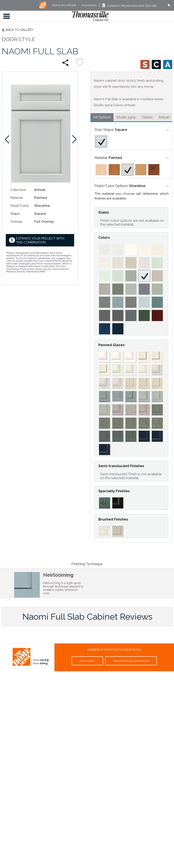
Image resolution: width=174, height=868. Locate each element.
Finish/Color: (20, 206)
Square (121, 130)
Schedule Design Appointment (131, 661)
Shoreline (137, 186)
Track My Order (64, 5)
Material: (17, 198)
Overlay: (16, 221)
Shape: (15, 214)
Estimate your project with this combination (40, 240)
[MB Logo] (43, 8)
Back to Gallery (20, 30)
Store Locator (87, 661)
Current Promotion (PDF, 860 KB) (129, 6)
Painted (115, 158)
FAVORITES (89, 5)
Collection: (18, 190)
